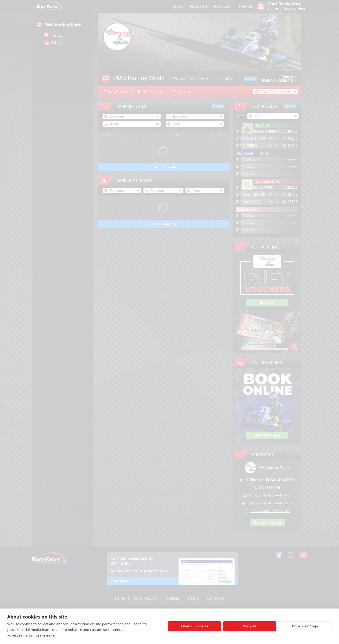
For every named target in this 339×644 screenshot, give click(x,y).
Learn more (45, 635)
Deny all (250, 626)
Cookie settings (305, 626)
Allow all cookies (194, 626)
